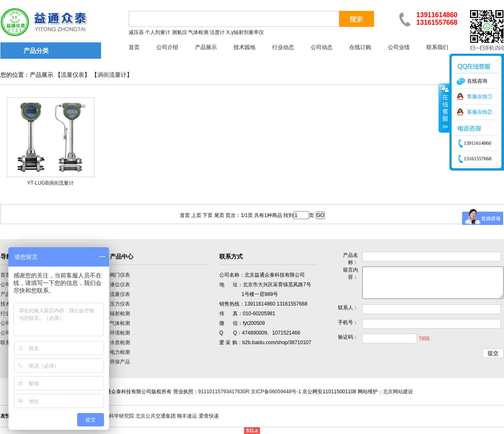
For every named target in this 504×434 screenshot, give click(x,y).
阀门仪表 (120, 275)
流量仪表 (73, 75)
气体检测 (120, 323)
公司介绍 (167, 47)
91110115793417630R (224, 392)
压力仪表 (120, 304)
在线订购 (360, 47)
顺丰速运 (187, 416)
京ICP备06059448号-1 (276, 392)
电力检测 (120, 352)
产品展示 (206, 47)
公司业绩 (399, 47)
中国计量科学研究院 (112, 416)
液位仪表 (120, 285)
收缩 (444, 108)
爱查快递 (209, 416)
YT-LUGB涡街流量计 (51, 183)
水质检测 (120, 342)
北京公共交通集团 (156, 416)
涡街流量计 (112, 75)
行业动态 (283, 47)
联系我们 (437, 47)
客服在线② (480, 112)
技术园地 (244, 47)
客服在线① (480, 97)
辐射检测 (120, 314)
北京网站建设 (398, 392)
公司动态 (322, 47)
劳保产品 (120, 362)
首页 (134, 47)
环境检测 (120, 333)
